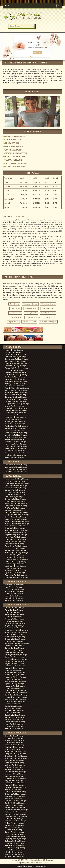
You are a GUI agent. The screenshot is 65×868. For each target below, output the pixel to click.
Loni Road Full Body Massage (15, 566)
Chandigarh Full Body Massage (16, 756)
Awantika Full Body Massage (15, 541)
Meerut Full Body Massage (14, 776)
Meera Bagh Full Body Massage (16, 390)
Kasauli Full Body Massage (14, 854)
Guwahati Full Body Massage (15, 628)
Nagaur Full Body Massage (14, 661)
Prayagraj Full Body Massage (15, 619)
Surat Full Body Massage (14, 617)
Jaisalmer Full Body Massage (15, 585)
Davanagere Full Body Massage (16, 816)
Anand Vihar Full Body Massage (16, 408)
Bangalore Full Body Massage (15, 754)
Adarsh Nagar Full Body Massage (17, 546)
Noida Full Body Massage (14, 350)
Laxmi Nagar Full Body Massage (16, 512)
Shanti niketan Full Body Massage (17, 483)
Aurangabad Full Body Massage (16, 632)
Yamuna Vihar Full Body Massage (17, 530)
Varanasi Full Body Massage (15, 774)
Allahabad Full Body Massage (15, 772)
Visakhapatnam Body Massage (16, 792)
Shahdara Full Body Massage (15, 528)
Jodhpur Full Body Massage (15, 825)
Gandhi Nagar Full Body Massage (17, 693)
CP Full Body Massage (13, 419)
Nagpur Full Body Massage (14, 626)
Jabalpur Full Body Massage (15, 803)
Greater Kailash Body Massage (16, 488)
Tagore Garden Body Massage (16, 550)
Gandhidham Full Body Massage (16, 810)
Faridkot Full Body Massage (15, 845)
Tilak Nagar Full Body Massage (16, 395)
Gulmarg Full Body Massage (15, 836)
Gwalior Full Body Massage (14, 805)
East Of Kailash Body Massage (16, 437)
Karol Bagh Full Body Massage (16, 422)
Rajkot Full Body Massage (14, 635)
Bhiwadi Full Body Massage (15, 608)
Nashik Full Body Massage (14, 738)
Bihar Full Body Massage (14, 798)
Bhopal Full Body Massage (14, 736)
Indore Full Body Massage (14, 724)
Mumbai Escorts (15, 313)
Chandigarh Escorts (30, 304)
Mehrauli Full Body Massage (15, 555)
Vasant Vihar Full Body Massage (16, 435)
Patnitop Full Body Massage (15, 747)
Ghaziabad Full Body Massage (16, 355)
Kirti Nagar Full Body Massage (16, 384)
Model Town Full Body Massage (16, 361)
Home (7, 6)
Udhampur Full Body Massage (15, 848)
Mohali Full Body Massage (14, 769)
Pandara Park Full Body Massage (17, 426)
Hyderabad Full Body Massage (16, 752)
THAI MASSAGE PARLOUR (11, 143)
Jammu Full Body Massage (14, 675)
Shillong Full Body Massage (15, 646)
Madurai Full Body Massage (15, 598)
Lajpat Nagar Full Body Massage (16, 433)
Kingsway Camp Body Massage (16, 535)
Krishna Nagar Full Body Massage (17, 524)
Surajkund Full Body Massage (15, 455)
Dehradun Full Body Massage (15, 722)
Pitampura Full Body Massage (15, 366)
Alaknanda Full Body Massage (16, 442)
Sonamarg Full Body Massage (15, 843)
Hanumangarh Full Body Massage (17, 644)
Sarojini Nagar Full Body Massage (17, 515)
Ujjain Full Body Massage (14, 830)
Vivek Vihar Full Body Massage (16, 410)
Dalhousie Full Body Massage (15, 841)
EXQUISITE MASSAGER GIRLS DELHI (14, 156)
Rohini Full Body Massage (14, 370)
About (23, 862)
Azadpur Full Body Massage (15, 544)
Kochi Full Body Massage (14, 621)
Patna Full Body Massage (14, 819)
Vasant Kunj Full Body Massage (16, 472)
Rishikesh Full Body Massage (15, 702)
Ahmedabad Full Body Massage (16, 758)
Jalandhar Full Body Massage (15, 715)
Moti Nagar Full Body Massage (16, 379)
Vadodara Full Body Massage (15, 796)
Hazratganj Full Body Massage (16, 686)
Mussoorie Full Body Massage (15, 677)
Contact (46, 862)
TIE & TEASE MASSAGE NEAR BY (13, 146)
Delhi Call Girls (16, 317)
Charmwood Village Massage (15, 495)
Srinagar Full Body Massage (15, 673)
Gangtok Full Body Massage (15, 648)
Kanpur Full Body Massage (14, 688)
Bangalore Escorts (31, 308)
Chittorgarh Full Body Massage (16, 794)
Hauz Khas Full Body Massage (16, 451)
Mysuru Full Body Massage (14, 684)
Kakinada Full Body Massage (15, 596)
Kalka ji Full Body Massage (14, 439)
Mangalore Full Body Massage (16, 814)
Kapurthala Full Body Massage (16, 783)
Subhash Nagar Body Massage (16, 393)
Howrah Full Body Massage (15, 834)
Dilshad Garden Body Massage (16, 517)
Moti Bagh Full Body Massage (15, 510)
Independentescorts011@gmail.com (41, 860)
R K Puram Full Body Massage (16, 508)
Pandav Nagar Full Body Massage (17, 521)
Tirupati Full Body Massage (14, 790)
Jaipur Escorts (13, 322)
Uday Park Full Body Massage (15, 548)
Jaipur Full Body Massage (14, 719)
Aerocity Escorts (31, 313)
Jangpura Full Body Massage (15, 490)
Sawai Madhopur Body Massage (16, 659)
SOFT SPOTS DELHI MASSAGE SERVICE (15, 153)
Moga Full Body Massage (14, 781)
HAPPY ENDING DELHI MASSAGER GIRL (15, 163)
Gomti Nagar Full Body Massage (16, 695)
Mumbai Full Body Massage (15, 717)
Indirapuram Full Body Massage (16, 415)
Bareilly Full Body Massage (14, 679)
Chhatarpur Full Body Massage (16, 499)
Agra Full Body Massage (14, 708)
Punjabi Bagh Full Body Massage (16, 368)
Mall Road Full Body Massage (15, 533)
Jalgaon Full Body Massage (15, 664)
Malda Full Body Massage (14, 600)
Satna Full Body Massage (14, 612)
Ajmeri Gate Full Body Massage (16, 562)
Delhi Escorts (14, 304)
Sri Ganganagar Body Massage (16, 641)
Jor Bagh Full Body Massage (15, 424)
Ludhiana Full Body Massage (15, 765)
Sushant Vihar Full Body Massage (17, 577)
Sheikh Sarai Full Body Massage (16, 465)
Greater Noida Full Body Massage (17, 359)
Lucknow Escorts (48, 308)
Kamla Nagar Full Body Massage (16, 553)
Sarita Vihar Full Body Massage (16, 504)
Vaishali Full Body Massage (15, 406)
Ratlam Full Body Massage (14, 614)
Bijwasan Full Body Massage (15, 573)
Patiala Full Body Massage (14, 743)
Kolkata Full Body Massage (14, 740)
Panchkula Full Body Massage (15, 699)
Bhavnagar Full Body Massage (16, 690)
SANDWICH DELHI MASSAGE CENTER (14, 136)
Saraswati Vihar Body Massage (16, 397)
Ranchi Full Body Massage (14, 761)
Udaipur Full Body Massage (15, 589)
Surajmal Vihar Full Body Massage (17, 404)
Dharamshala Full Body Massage (16, 697)
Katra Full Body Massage (14, 850)
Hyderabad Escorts (48, 304)
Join (37, 862)
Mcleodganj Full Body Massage (16, 655)
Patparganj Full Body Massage (16, 539)
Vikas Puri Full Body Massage (15, 372)
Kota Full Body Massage (13, 587)
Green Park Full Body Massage (16, 486)
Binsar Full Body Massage (14, 652)
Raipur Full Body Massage (14, 728)
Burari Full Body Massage (14, 568)
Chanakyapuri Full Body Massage (17, 559)
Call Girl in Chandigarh (48, 322)
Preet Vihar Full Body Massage (16, 413)
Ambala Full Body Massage (14, 823)
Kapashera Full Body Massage (16, 571)
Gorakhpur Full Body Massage (16, 821)
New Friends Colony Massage (15, 444)
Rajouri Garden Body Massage (16, 386)
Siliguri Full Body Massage (14, 852)
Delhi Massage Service (41, 866)
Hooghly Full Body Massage (15, 857)
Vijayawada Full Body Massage (16, 787)
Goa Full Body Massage (13, 706)
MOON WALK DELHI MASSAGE (13, 160)
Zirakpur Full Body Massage (15, 668)
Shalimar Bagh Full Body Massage (17, 399)
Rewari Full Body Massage (14, 610)
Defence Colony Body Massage (16, 501)
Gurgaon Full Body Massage (15, 352)
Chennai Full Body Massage (15, 745)
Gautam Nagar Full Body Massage (17, 453)
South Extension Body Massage (16, 446)
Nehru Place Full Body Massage (16, 537)
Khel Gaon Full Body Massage (16, 492)
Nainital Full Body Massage (14, 650)
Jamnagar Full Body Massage (15, 637)
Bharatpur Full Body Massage (15, 639)
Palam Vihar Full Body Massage (16, 575)
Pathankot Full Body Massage (15, 670)
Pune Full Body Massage (14, 713)
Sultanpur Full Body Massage (15, 557)
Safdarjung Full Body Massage (16, 448)
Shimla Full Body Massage (14, 726)
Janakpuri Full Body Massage (15, 377)
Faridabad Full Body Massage (15, 357)
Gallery (28, 862)
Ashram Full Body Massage (15, 457)
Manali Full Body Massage (14, 704)
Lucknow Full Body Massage (15, 623)
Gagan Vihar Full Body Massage (16, 401)
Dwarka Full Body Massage (14, 431)
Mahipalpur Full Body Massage (16, 428)
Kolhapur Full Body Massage (15, 666)
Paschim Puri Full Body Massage (16, 375)
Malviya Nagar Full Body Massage (17, 479)
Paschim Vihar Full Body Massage (17, 388)
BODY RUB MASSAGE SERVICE (13, 150)
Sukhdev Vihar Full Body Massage (17, 469)
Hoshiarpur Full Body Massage (16, 778)
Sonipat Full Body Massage (14, 657)
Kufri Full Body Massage (13, 749)
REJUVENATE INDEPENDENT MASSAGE (15, 167)
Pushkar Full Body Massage (15, 591)
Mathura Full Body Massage (15, 711)
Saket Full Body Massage (14, 497)
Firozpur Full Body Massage (15, 785)
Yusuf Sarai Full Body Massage (16, 467)
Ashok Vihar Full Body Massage (16, 363)
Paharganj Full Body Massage (15, 417)
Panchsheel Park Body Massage (16, 506)
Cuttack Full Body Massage (14, 832)
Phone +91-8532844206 (20, 860)
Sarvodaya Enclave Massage (15, 481)
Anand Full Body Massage (14, 594)
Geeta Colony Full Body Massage (17, 526)
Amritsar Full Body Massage (15, 763)
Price (41, 862)
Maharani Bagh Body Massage (16, 564)
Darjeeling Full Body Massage (15, 839)
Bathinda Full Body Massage (15, 767)
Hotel (33, 862)
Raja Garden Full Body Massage (16, 381)
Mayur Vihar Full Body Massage (16, 519)
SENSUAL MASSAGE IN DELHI (12, 140)
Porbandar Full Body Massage (15, 812)
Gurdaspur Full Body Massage (16, 801)
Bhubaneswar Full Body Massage (17, 630)
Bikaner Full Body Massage (14, 828)
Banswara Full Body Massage (15, 682)
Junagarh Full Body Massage (15, 807)
